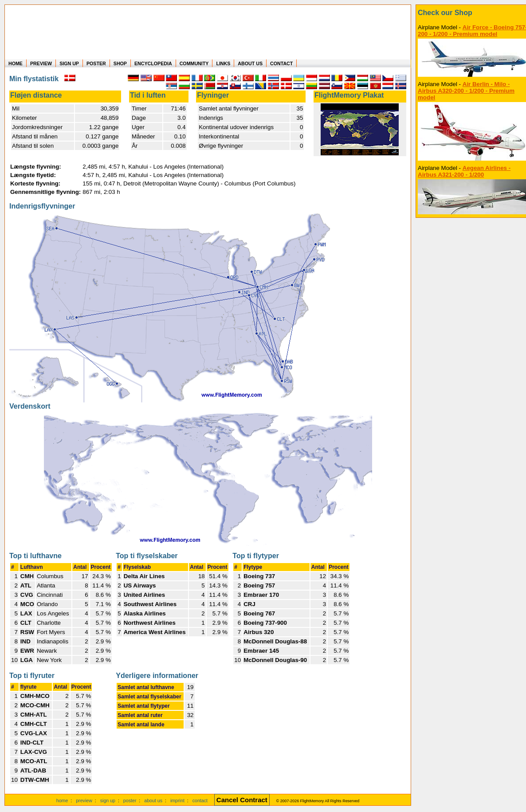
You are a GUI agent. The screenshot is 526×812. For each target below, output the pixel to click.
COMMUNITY (194, 63)
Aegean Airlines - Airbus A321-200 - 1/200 (464, 171)
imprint (177, 800)
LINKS (223, 63)
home (62, 800)
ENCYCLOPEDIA (153, 63)
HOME (16, 63)
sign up (108, 800)
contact (200, 800)
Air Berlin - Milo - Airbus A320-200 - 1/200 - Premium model (466, 91)
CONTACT (281, 63)
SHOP (120, 63)
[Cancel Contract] (242, 800)
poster (130, 800)
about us (153, 800)
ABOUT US (250, 63)
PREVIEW (41, 63)
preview (84, 800)
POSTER (96, 63)
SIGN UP (69, 63)
